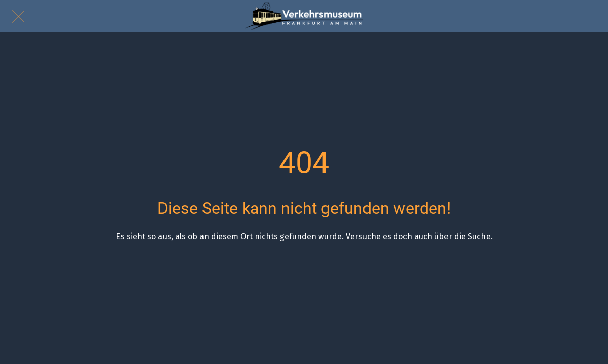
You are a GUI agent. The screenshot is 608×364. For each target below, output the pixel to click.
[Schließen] (16, 16)
